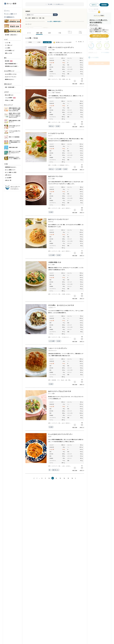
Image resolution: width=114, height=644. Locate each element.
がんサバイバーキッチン (11, 77)
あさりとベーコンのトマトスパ (58, 219)
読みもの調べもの (9, 95)
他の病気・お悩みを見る (11, 35)
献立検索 (9, 61)
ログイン (94, 5)
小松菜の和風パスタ (55, 262)
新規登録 (104, 5)
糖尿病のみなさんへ (10, 79)
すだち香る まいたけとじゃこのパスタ (61, 305)
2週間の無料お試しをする (99, 36)
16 (72, 478)
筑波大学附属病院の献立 (11, 64)
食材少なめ (51, 126)
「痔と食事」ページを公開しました (55, 4)
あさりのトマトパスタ (55, 176)
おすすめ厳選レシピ (10, 50)
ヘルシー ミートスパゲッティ (58, 348)
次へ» (76, 478)
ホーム (8, 11)
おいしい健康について (12, 14)
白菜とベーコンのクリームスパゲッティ (61, 47)
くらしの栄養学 (10, 98)
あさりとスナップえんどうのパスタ (60, 391)
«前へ (33, 478)
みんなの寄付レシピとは (11, 74)
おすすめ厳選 (59, 169)
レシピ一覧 (8, 43)
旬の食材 (58, 126)
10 (49, 478)
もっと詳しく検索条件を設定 (54, 21)
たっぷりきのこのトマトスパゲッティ (60, 434)
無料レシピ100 (8, 53)
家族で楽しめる (55, 470)
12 (56, 478)
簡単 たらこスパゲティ (56, 90)
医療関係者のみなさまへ (11, 167)
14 (64, 478)
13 (60, 478)
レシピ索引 (8, 48)
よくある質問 (8, 178)
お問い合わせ (8, 175)
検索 (55, 15)
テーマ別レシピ (9, 45)
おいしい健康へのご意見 (11, 172)
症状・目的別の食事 (10, 87)
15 (68, 478)
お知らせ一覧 (8, 180)
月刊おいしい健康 (9, 100)
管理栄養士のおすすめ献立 (11, 66)
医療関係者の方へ (11, 17)
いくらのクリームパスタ (56, 133)
